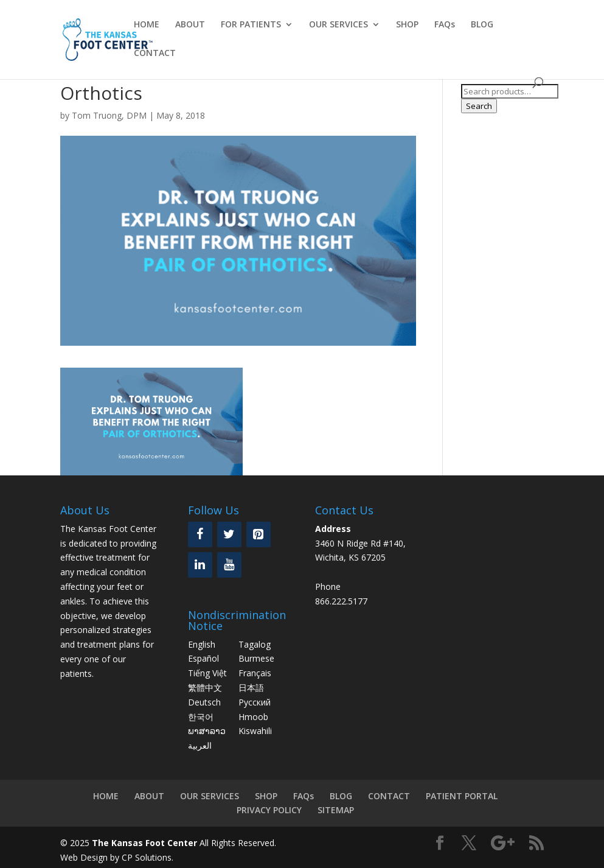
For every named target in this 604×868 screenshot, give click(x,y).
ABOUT (190, 25)
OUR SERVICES (338, 25)
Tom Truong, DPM (109, 115)
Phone (328, 586)
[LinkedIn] (200, 565)
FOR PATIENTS (251, 25)
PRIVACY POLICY (269, 810)
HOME (147, 25)
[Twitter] (229, 534)
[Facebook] (200, 534)
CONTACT (155, 54)
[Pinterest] (259, 534)
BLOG (482, 25)
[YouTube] (229, 565)
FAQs (445, 25)
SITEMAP (336, 810)
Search (479, 106)
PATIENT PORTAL (462, 796)
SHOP (407, 25)
